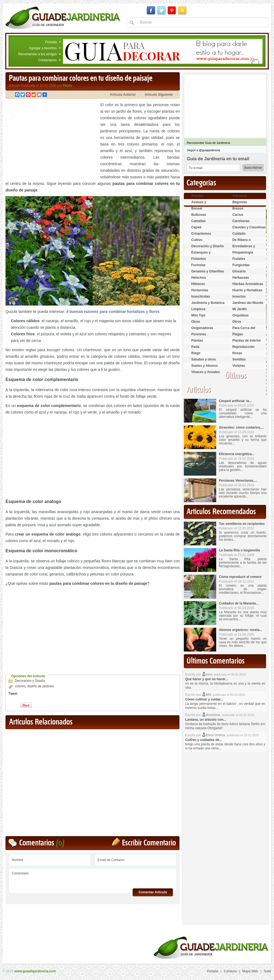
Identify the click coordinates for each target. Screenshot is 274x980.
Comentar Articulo (153, 892)
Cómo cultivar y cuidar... (204, 699)
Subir (267, 971)
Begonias (240, 202)
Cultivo (197, 240)
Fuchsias (198, 265)
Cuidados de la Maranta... (239, 603)
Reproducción (243, 347)
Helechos (199, 278)
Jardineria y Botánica (208, 303)
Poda (195, 347)
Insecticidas (201, 296)
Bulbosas (199, 215)
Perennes (199, 334)
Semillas (239, 359)
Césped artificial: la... (235, 401)
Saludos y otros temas (204, 362)
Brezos (238, 208)
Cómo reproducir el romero (240, 577)
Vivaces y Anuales (206, 372)
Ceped (196, 227)
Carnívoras (241, 221)
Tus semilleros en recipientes (242, 524)
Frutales (239, 259)
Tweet (13, 694)
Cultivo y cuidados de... (204, 740)
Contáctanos (48, 60)
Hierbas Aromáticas (248, 284)
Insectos (239, 296)
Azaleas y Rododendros (202, 204)
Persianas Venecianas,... (238, 481)
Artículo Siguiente (159, 95)
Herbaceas (241, 278)
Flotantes (199, 259)
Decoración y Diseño (30, 681)
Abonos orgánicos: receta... (241, 630)
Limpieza (198, 309)
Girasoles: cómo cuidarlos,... (241, 428)
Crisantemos (201, 234)
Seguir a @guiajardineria (203, 150)
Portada (51, 42)
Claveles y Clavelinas (249, 227)
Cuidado (239, 234)
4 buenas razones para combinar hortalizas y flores (113, 312)
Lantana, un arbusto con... (206, 720)
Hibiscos (198, 284)
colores (20, 686)
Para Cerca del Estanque (244, 330)
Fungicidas (241, 265)
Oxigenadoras (202, 328)
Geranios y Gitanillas (208, 271)
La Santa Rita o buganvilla (239, 550)
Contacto (230, 971)
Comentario (93, 879)
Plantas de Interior (247, 341)
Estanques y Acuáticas (201, 255)
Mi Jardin (240, 309)
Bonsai (197, 208)
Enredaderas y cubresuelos (244, 248)
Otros (196, 322)
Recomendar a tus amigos (38, 54)
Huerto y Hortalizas (247, 290)
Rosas (237, 353)
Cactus (238, 215)
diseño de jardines (40, 686)
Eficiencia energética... (237, 454)
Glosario (239, 271)
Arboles (197, 196)
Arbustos (240, 196)
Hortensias (200, 290)
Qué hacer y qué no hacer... (207, 679)
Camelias (199, 221)
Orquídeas (240, 315)
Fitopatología (243, 252)
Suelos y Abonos (205, 366)
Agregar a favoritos (43, 48)
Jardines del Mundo (248, 303)
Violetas (239, 366)
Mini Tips (198, 315)
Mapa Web (250, 971)
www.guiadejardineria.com (35, 971)
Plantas (197, 341)
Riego (196, 353)
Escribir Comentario (149, 843)
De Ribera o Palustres (242, 242)
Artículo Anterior (123, 95)
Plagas (238, 334)
